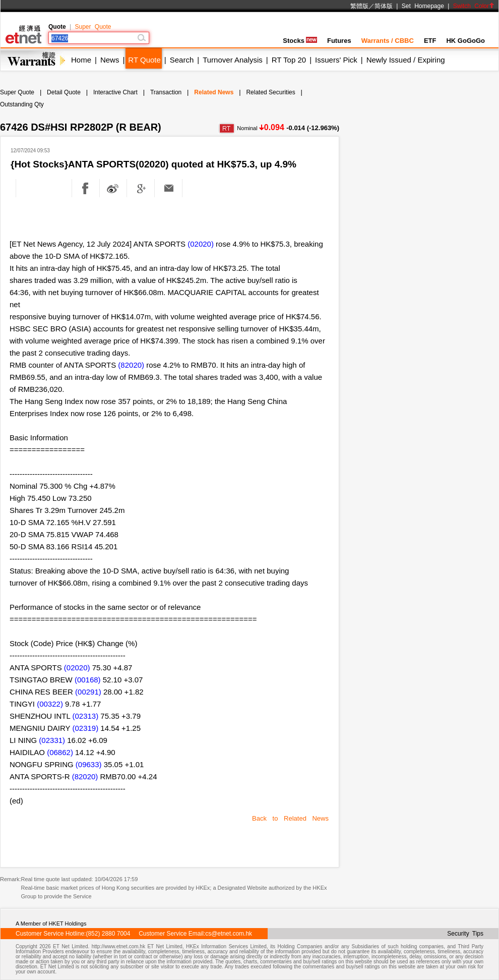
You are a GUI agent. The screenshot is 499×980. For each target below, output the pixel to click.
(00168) (88, 680)
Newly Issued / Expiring (406, 60)
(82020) (131, 365)
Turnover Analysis (233, 60)
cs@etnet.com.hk (229, 934)
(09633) (89, 764)
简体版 (384, 6)
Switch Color (474, 6)
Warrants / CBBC (388, 41)
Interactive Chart (115, 92)
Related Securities (270, 92)
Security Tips (465, 934)
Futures (339, 41)
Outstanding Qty (22, 104)
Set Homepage (423, 6)
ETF (430, 41)
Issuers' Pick (336, 60)
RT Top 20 (289, 60)
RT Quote (144, 60)
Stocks (300, 41)
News (110, 60)
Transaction (166, 92)
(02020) (201, 244)
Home (81, 60)
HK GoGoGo (465, 41)
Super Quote (93, 27)
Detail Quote (64, 92)
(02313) (85, 716)
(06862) (60, 752)
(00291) (88, 692)
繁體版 (359, 6)
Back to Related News (290, 818)
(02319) (85, 728)
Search (182, 60)
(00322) (50, 704)
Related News (214, 92)
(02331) (52, 740)
